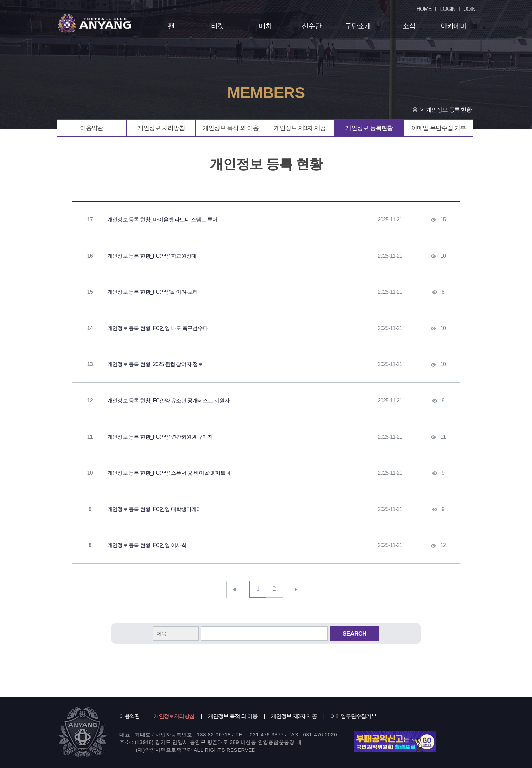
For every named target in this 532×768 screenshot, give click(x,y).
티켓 (217, 26)
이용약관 (92, 128)
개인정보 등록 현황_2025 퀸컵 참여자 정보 (155, 364)
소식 (409, 26)
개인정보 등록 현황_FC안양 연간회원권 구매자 (160, 437)
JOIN (470, 9)
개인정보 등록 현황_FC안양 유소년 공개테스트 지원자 (168, 400)
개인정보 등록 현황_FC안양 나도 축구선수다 (157, 328)
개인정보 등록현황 (369, 128)
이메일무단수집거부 (353, 716)
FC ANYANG (95, 23)
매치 (265, 26)
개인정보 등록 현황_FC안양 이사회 (147, 545)
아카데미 (454, 26)
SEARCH (355, 634)
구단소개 (358, 26)
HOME (424, 9)
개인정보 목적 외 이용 (231, 128)
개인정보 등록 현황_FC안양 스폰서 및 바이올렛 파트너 (169, 473)
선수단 (312, 26)
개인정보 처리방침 (161, 128)
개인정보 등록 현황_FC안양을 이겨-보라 (153, 292)
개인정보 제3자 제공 (300, 128)
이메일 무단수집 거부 (439, 128)
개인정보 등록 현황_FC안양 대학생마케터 (154, 509)
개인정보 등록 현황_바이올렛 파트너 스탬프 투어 (162, 220)
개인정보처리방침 (174, 716)
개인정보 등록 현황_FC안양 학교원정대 (152, 256)
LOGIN (448, 9)
